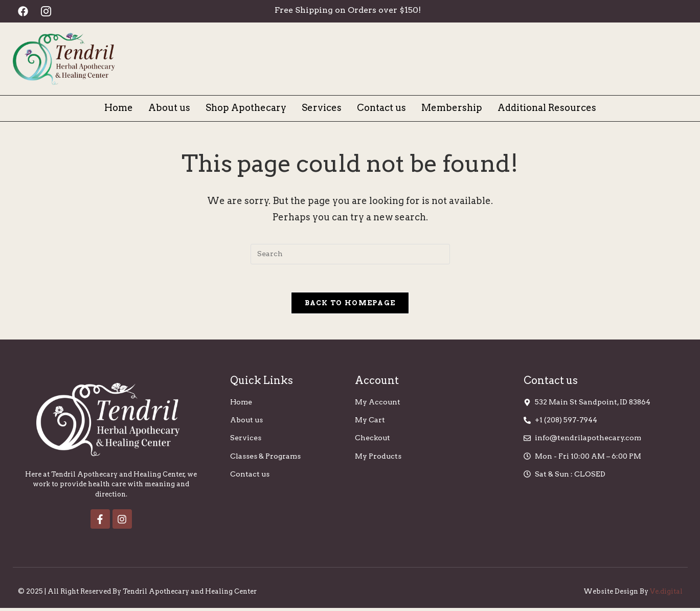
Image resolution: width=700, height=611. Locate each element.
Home (119, 108)
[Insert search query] (350, 254)
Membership (452, 108)
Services (322, 108)
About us (169, 108)
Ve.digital (666, 594)
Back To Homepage (350, 306)
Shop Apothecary (246, 108)
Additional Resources (547, 108)
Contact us (381, 108)
